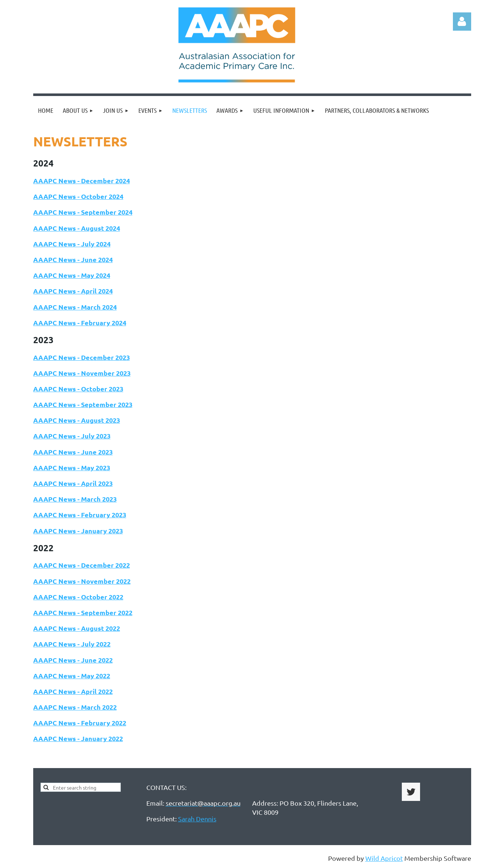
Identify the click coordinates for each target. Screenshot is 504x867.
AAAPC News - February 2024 (80, 323)
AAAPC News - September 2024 (83, 212)
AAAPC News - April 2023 (73, 483)
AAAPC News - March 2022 (75, 707)
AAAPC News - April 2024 (73, 291)
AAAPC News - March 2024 (75, 307)
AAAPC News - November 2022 (82, 581)
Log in (462, 22)
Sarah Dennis (197, 819)
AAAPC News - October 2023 (78, 389)
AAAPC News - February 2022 (80, 723)
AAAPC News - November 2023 (82, 373)
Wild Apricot (384, 858)
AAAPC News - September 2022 (83, 612)
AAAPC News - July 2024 (72, 244)
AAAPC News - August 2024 (77, 228)
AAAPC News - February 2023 (80, 515)
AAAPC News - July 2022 (72, 644)
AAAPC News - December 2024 (82, 181)
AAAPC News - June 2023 (73, 452)
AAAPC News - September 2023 (83, 404)
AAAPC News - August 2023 (77, 420)
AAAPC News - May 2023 (72, 467)
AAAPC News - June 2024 (73, 259)
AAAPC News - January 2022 (78, 738)
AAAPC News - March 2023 (75, 499)
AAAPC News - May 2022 (72, 676)
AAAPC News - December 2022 (82, 565)
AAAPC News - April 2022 (73, 691)
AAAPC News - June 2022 (73, 660)
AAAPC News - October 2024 (78, 196)
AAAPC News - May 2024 (72, 275)
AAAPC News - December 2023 (82, 357)
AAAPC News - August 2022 (77, 628)
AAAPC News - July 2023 (72, 436)
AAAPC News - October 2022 (78, 597)
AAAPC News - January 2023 (78, 531)
